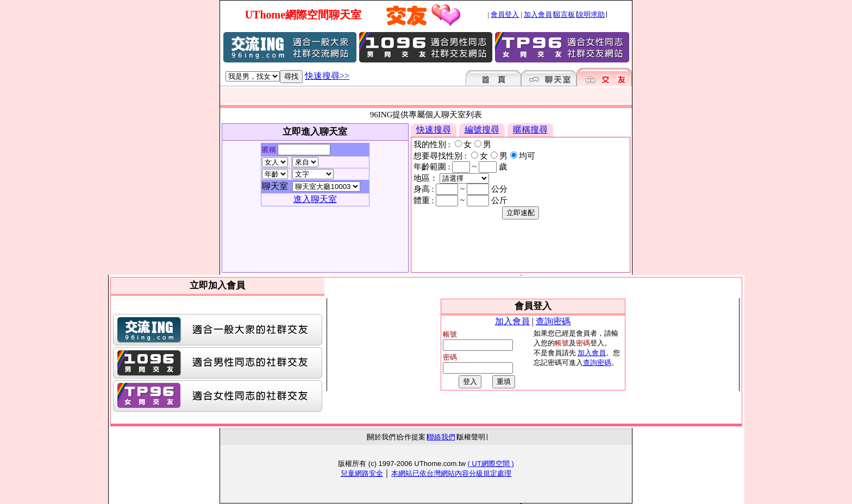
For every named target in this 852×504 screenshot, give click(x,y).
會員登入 (505, 14)
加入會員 (538, 14)
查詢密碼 (553, 321)
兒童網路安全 (362, 473)
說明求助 (591, 14)
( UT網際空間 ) (491, 464)
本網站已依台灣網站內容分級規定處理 (451, 473)
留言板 (564, 14)
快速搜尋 (434, 130)
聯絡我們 (441, 437)
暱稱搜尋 (530, 130)
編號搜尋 (482, 130)
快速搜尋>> (327, 76)
